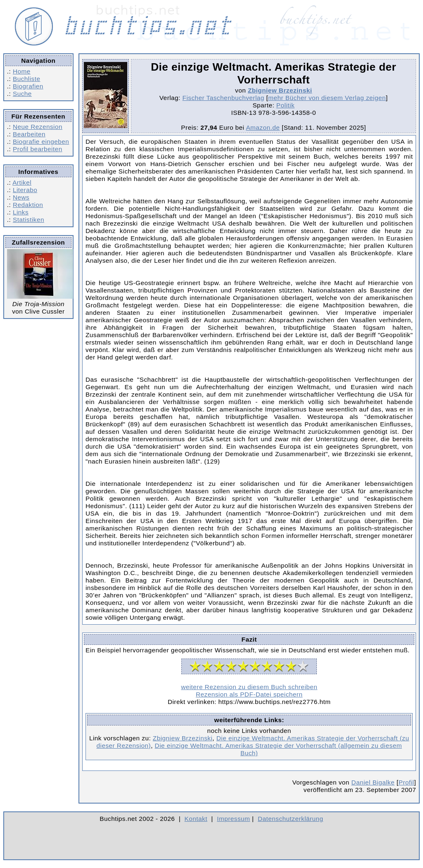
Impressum (233, 819)
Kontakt (196, 819)
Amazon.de (263, 127)
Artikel (22, 182)
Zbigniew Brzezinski (280, 90)
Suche (22, 94)
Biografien (28, 86)
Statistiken (29, 220)
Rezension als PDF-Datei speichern (249, 694)
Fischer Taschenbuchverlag (223, 98)
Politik (285, 105)
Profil (406, 782)
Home (22, 71)
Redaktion (28, 205)
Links (21, 212)
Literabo (25, 190)
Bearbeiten (29, 134)
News (21, 197)
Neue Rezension (38, 127)
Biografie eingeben (41, 141)
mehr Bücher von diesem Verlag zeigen (327, 98)
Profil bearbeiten (38, 149)
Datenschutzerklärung (291, 819)
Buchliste (26, 79)
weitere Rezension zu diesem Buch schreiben (249, 687)
